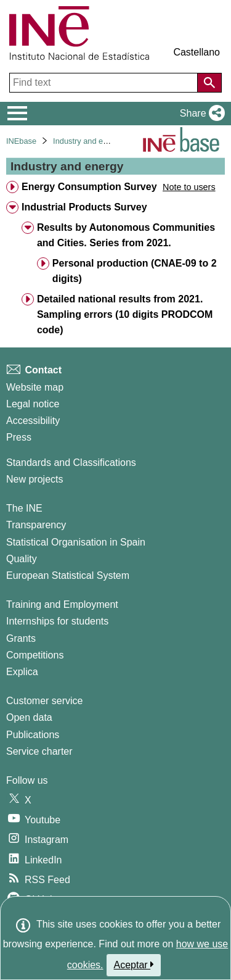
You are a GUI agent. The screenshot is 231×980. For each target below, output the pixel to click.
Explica (22, 672)
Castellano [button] (197, 52)
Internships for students (57, 621)
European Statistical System (68, 575)
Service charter (39, 751)
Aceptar (134, 965)
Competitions (35, 655)
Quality (22, 559)
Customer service (44, 701)
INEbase (21, 141)
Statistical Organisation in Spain (76, 542)
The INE (24, 508)
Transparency (36, 525)
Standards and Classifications (71, 463)
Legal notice (33, 404)
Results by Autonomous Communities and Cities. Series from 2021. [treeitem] (126, 235)
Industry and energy (88, 141)
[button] (200, 114)
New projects (34, 479)
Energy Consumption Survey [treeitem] (89, 187)
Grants (21, 638)
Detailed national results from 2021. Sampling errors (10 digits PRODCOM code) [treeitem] (125, 314)
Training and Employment (62, 604)
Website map (35, 387)
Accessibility (33, 421)
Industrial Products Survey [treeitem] (84, 207)
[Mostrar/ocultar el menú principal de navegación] (18, 114)
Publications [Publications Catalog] (33, 735)
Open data (29, 717)
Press (19, 437)
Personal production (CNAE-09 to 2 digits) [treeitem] (135, 271)
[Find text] (105, 83)
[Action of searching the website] (209, 83)
